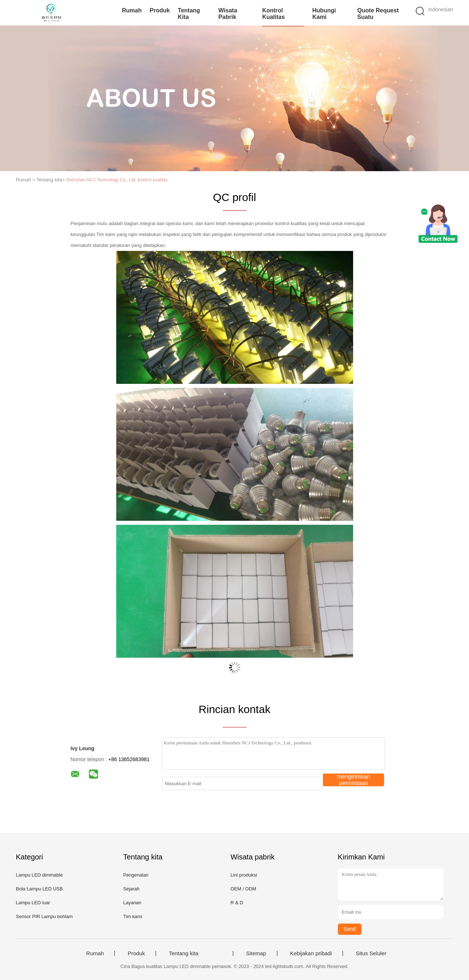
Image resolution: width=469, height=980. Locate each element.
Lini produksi (244, 875)
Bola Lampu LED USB (40, 889)
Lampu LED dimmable (40, 875)
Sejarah (131, 889)
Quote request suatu (378, 14)
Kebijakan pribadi (311, 953)
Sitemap (256, 953)
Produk (160, 10)
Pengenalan (136, 875)
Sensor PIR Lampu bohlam (44, 916)
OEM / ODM (243, 889)
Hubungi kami (324, 14)
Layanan (132, 903)
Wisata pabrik (228, 14)
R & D (237, 903)
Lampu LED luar (33, 903)
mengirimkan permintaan (353, 780)
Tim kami (133, 916)
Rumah (132, 10)
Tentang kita (189, 14)
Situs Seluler (371, 953)
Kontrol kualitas (273, 14)
